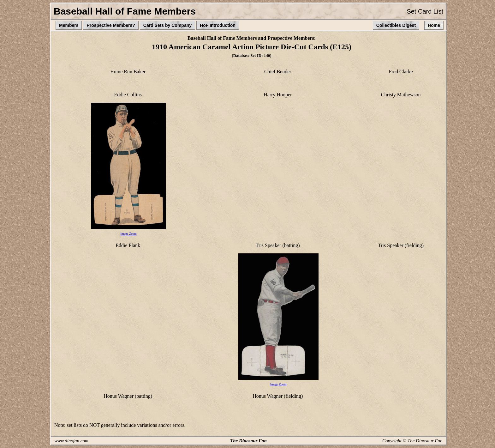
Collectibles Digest (396, 25)
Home (434, 25)
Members (69, 25)
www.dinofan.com (72, 441)
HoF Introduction (218, 25)
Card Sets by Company (167, 25)
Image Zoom (128, 234)
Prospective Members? (111, 25)
